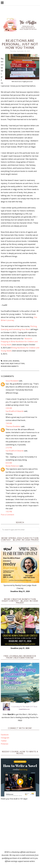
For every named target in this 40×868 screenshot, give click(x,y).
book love (8, 361)
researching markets (10, 366)
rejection (5, 363)
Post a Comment (7, 515)
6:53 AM (9, 463)
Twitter (4, 741)
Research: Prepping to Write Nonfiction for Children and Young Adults (19, 342)
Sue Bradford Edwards (15, 411)
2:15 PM (9, 448)
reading (16, 361)
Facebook (5, 735)
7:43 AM (9, 423)
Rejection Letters (17, 363)
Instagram (5, 738)
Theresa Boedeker (13, 426)
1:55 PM (9, 512)
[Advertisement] (20, 825)
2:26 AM (9, 408)
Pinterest (5, 744)
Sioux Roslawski (12, 381)
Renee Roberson (12, 466)
